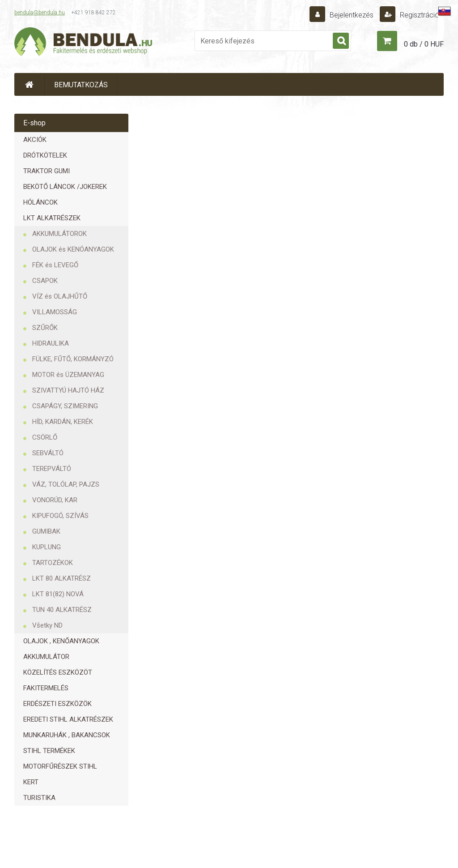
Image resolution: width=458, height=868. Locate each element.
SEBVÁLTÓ (48, 453)
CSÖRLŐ (45, 437)
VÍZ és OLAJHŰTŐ (60, 296)
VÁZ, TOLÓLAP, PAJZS (66, 484)
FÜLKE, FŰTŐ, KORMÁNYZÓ (73, 359)
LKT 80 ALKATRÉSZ (61, 578)
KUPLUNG (47, 547)
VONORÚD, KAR (55, 500)
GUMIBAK (46, 531)
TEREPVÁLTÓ (52, 469)
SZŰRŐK (45, 328)
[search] (341, 41)
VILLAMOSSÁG (55, 312)
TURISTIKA (39, 798)
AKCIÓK (35, 140)
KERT (31, 782)
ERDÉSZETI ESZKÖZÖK (57, 704)
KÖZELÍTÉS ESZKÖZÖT (58, 672)
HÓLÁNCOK (40, 202)
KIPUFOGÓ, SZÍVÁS (60, 516)
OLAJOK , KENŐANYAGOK (61, 641)
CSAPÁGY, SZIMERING (65, 406)
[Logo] (84, 43)
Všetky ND (47, 625)
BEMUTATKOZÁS (81, 85)
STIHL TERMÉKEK (49, 751)
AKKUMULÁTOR (46, 657)
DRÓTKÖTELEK (45, 155)
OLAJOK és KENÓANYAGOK (73, 249)
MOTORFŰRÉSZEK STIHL (60, 766)
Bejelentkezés (352, 15)
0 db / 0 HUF (424, 44)
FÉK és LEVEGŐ (55, 265)
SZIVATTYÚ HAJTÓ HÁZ (68, 390)
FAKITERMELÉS (46, 688)
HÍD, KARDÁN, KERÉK (63, 422)
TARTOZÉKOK (53, 563)
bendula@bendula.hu (40, 13)
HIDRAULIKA (51, 343)
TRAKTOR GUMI (47, 171)
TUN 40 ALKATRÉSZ (62, 610)
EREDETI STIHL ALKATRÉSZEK (68, 719)
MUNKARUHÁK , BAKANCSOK (67, 735)
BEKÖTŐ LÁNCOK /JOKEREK (65, 187)
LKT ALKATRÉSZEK (52, 218)
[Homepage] (30, 84)
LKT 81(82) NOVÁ (58, 594)
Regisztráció (419, 15)
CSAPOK (45, 281)
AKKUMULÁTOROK (59, 234)
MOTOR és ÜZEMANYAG (68, 375)
